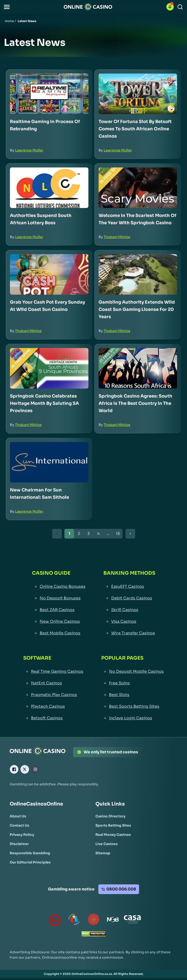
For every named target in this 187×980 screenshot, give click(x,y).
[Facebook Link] (14, 769)
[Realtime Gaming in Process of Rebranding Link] (49, 94)
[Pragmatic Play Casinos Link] (53, 695)
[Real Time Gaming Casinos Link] (53, 672)
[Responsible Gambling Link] (30, 853)
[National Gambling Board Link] (113, 920)
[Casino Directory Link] (110, 816)
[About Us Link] (18, 816)
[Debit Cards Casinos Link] (129, 598)
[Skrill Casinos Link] (129, 610)
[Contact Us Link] (19, 825)
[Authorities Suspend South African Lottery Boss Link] (49, 188)
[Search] (180, 7)
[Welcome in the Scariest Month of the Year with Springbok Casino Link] (138, 188)
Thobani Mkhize (117, 237)
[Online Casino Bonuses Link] (59, 587)
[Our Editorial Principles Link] (30, 862)
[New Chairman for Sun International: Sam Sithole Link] (49, 462)
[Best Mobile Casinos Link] (59, 633)
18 (118, 534)
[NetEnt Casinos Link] (53, 683)
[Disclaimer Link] (19, 844)
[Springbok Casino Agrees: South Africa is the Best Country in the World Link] (138, 368)
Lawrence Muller (29, 150)
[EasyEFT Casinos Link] (129, 587)
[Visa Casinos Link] (129, 622)
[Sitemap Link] (103, 853)
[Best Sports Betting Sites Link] (132, 706)
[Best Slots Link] (132, 695)
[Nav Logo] (88, 7)
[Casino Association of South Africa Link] (132, 920)
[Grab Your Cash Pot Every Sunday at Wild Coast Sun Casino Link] (49, 274)
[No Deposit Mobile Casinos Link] (132, 672)
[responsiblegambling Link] (74, 920)
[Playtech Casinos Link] (53, 706)
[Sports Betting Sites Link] (113, 825)
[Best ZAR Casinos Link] (59, 610)
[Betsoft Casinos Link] (53, 718)
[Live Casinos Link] (107, 844)
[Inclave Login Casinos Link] (132, 718)
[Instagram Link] (35, 769)
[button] (7, 7)
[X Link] (25, 769)
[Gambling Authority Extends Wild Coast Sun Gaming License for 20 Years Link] (138, 274)
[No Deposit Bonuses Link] (59, 598)
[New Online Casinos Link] (59, 622)
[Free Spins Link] (132, 683)
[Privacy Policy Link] (22, 835)
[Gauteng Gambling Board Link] (93, 920)
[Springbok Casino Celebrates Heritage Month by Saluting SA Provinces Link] (49, 368)
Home (9, 21)
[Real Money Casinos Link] (113, 835)
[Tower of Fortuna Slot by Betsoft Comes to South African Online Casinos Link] (138, 94)
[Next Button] (130, 534)
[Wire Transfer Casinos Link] (129, 633)
